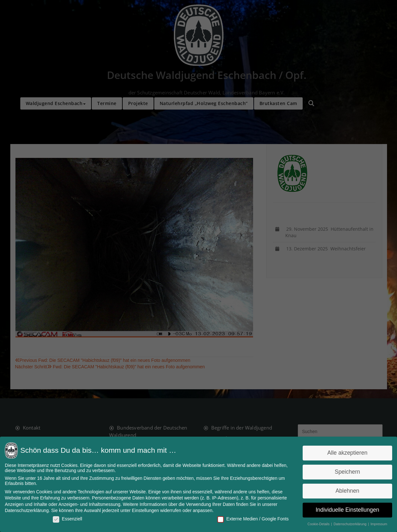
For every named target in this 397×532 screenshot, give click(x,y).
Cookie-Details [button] (317, 523)
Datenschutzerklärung (30, 510)
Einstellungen (147, 510)
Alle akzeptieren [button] (344, 454)
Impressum (375, 523)
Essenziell (70, 518)
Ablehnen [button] (344, 491)
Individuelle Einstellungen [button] (344, 509)
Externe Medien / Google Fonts (252, 518)
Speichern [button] (344, 472)
